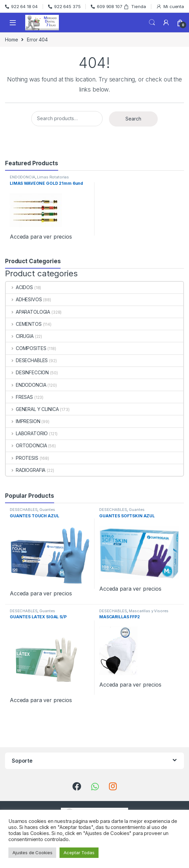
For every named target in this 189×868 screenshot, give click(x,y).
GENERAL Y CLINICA (32, 409)
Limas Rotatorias (53, 177)
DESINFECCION (27, 372)
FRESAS (19, 397)
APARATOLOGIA (28, 312)
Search (152, 23)
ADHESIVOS (24, 299)
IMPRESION (23, 421)
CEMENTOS (24, 324)
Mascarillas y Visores (149, 611)
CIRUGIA (20, 336)
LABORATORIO (27, 433)
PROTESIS (22, 458)
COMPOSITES (26, 348)
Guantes (47, 510)
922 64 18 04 (21, 6)
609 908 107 (106, 6)
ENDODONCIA (23, 177)
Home (11, 40)
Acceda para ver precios (41, 237)
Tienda (135, 7)
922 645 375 (64, 6)
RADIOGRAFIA (26, 470)
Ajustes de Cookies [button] (32, 853)
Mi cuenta (170, 7)
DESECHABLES (27, 360)
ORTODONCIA (26, 445)
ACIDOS (19, 287)
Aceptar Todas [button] (79, 853)
